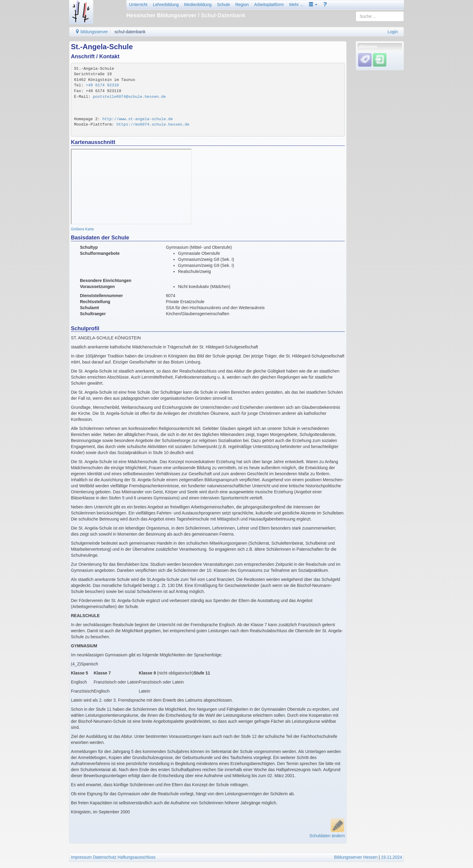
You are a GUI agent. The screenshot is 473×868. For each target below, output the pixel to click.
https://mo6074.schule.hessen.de (153, 125)
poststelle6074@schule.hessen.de (129, 97)
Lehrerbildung (166, 5)
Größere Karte (82, 229)
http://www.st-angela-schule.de (138, 119)
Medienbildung (198, 5)
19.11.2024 (392, 857)
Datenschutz (105, 857)
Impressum (81, 857)
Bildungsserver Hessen (356, 857)
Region (242, 5)
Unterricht (138, 5)
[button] (313, 5)
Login (393, 32)
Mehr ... (296, 5)
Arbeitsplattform (269, 5)
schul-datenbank (130, 32)
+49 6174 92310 (102, 85)
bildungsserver (92, 32)
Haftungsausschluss (137, 857)
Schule (223, 5)
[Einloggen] (380, 60)
